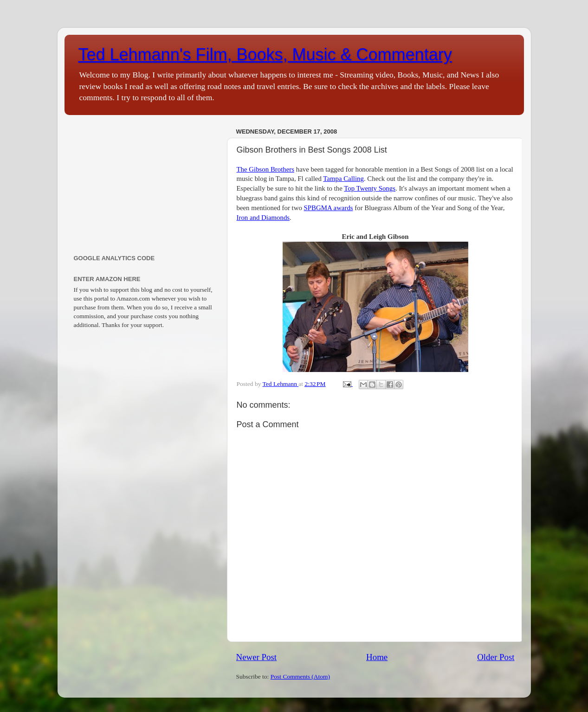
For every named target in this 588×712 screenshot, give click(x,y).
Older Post (496, 657)
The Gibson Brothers (266, 169)
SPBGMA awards (329, 208)
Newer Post (257, 657)
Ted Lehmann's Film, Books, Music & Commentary (265, 55)
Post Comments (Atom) (300, 677)
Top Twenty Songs (370, 188)
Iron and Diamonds (263, 218)
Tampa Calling (343, 179)
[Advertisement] (145, 183)
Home (377, 657)
